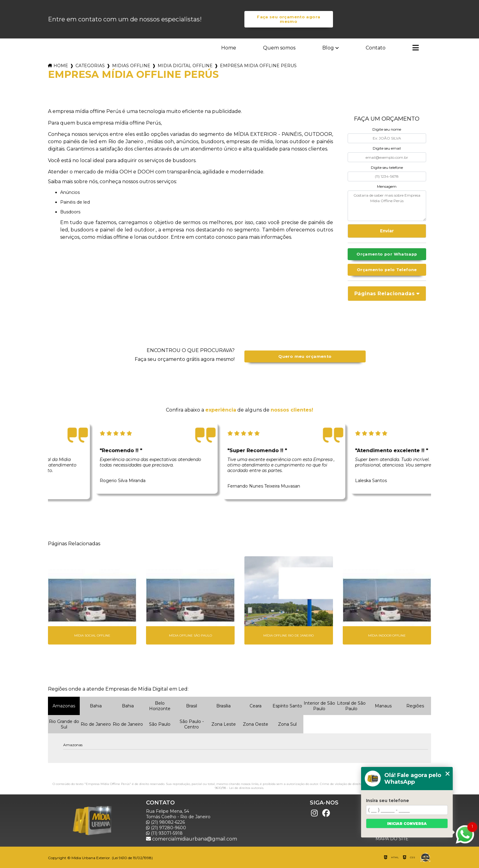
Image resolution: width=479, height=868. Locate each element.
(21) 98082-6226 (165, 822)
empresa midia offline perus (258, 66)
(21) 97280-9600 (166, 828)
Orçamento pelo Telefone (387, 270)
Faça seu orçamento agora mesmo (289, 19)
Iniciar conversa (407, 824)
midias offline (131, 66)
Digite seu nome (387, 129)
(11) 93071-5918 (164, 833)
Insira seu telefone (388, 801)
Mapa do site (392, 839)
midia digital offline (185, 66)
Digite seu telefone (387, 167)
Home (229, 48)
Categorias (90, 66)
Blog (328, 48)
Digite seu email (387, 148)
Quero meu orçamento (305, 356)
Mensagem (387, 186)
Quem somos (279, 48)
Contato (376, 48)
